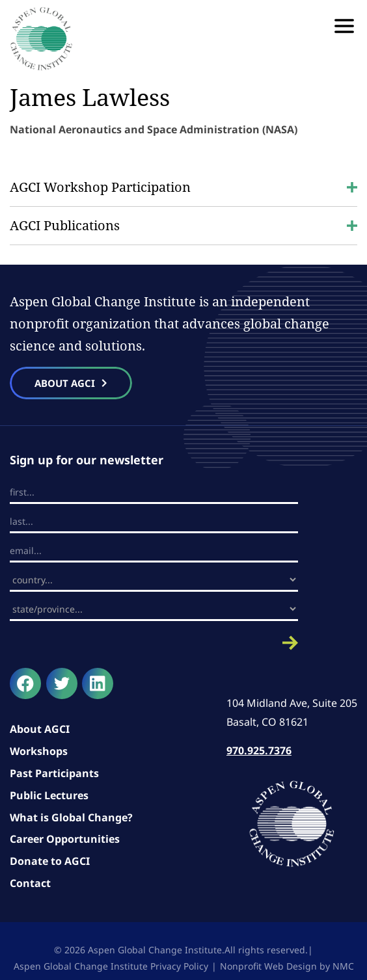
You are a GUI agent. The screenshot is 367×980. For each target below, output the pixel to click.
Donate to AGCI (50, 861)
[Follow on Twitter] (62, 683)
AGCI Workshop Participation (183, 187)
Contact (30, 883)
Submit (154, 643)
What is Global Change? (71, 817)
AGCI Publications (183, 225)
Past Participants (54, 773)
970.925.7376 (259, 750)
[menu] (344, 26)
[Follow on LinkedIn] (98, 683)
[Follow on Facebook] (25, 683)
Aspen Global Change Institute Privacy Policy (111, 966)
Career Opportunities (65, 839)
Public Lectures (49, 795)
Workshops (39, 751)
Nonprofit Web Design (268, 966)
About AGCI (40, 729)
